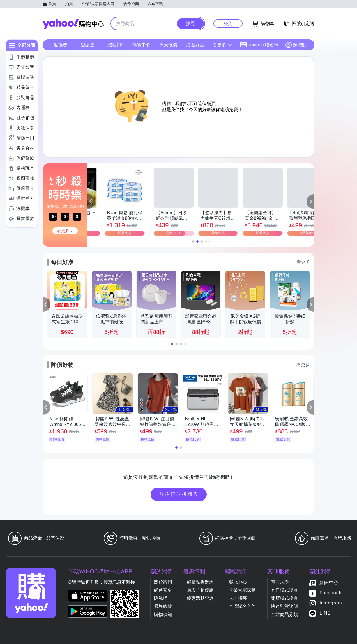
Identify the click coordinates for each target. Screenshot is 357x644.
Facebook (330, 593)
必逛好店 (195, 45)
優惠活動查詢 (200, 598)
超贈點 (296, 45)
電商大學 (280, 582)
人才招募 (238, 598)
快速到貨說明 (284, 606)
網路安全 (163, 590)
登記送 (87, 45)
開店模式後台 (284, 598)
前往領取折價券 (179, 494)
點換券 (61, 45)
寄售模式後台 (284, 590)
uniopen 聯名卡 (259, 45)
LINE (325, 613)
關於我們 (163, 582)
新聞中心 (329, 583)
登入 (228, 23)
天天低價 (168, 45)
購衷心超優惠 (200, 590)
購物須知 (163, 614)
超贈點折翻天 (200, 582)
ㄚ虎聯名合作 (242, 606)
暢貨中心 (141, 45)
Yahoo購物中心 (73, 24)
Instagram (331, 603)
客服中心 (238, 582)
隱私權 (161, 598)
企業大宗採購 (242, 590)
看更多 (222, 45)
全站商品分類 (284, 614)
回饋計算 (114, 45)
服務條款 (163, 606)
